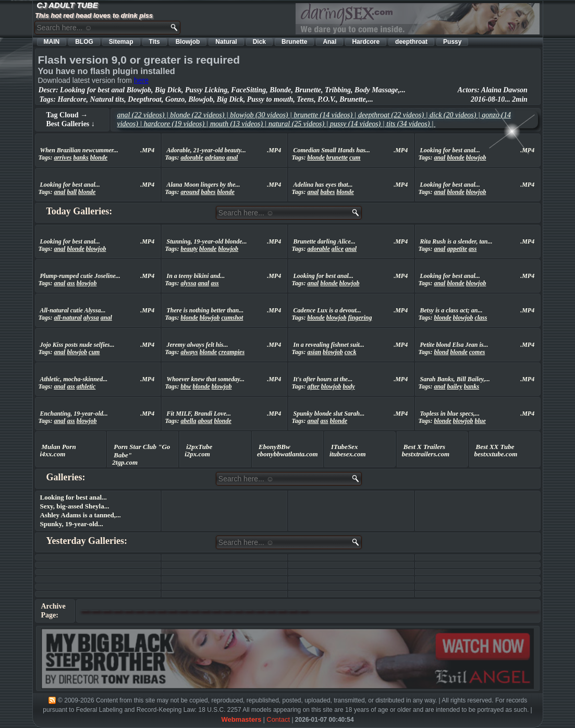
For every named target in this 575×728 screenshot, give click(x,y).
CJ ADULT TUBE (67, 5)
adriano (215, 157)
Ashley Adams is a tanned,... (81, 515)
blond (441, 352)
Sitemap (121, 42)
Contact (278, 719)
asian (314, 352)
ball (72, 192)
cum (355, 157)
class (481, 318)
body (348, 386)
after (313, 386)
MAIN (52, 42)
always (189, 352)
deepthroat (411, 42)
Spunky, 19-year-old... (72, 524)
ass (473, 249)
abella (188, 421)
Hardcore (366, 42)
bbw (186, 386)
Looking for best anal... (74, 497)
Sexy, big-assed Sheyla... (75, 506)
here (141, 80)
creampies (231, 352)
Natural (226, 42)
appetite (457, 249)
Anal (329, 42)
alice (338, 249)
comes (477, 352)
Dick (259, 42)
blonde (99, 157)
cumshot (232, 318)
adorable (192, 157)
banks (81, 157)
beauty (189, 249)
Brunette (294, 42)
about (205, 421)
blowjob (476, 157)
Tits (155, 42)
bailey (454, 386)
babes (208, 192)
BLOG (84, 42)
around (190, 192)
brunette (337, 157)
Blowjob (188, 42)
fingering (360, 318)
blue (480, 421)
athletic (86, 386)
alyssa (188, 283)
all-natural (68, 318)
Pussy (452, 42)
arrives (63, 157)
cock (351, 352)
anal (232, 157)
